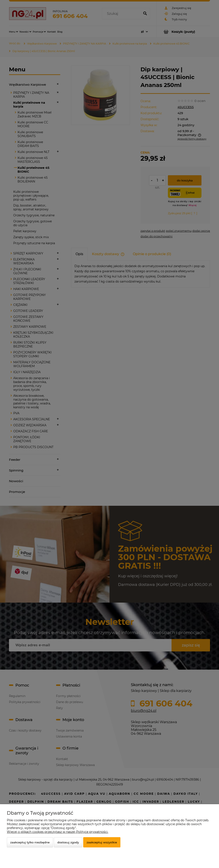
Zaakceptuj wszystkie (102, 842)
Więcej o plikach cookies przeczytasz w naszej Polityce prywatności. (58, 832)
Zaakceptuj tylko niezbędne (30, 842)
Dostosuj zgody (68, 842)
